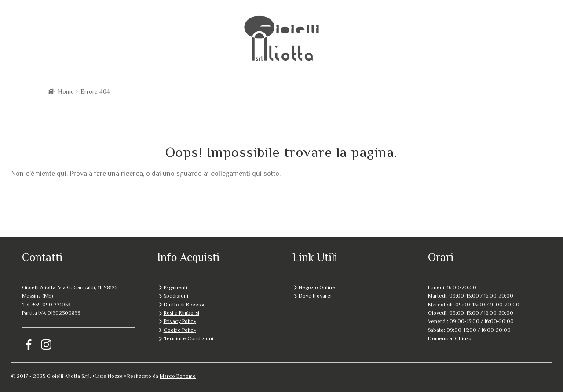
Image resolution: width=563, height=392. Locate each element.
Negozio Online (317, 287)
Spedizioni (176, 296)
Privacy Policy (180, 321)
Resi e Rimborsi (181, 313)
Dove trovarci (315, 296)
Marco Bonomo (178, 376)
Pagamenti (175, 287)
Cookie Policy (180, 330)
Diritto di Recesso (185, 305)
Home (66, 91)
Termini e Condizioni (188, 338)
